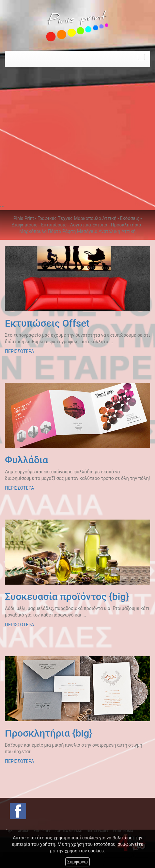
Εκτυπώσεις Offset (47, 323)
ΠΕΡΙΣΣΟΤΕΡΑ (19, 351)
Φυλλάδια (26, 460)
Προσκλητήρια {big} (49, 733)
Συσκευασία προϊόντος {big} (67, 597)
